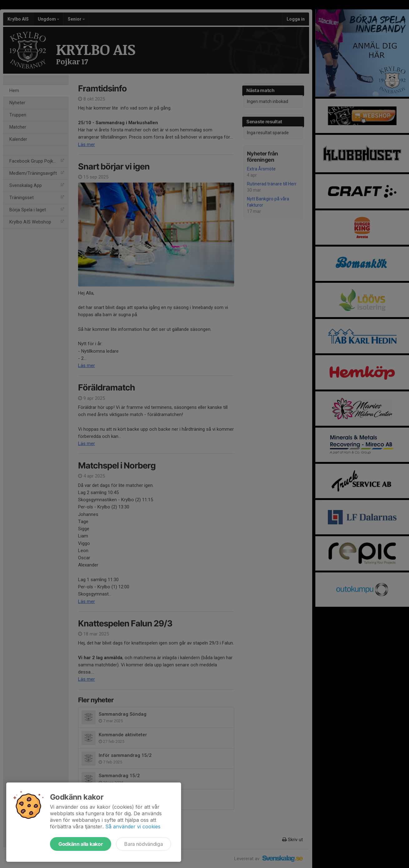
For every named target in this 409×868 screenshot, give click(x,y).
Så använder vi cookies (133, 826)
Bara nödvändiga (143, 844)
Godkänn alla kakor (81, 844)
